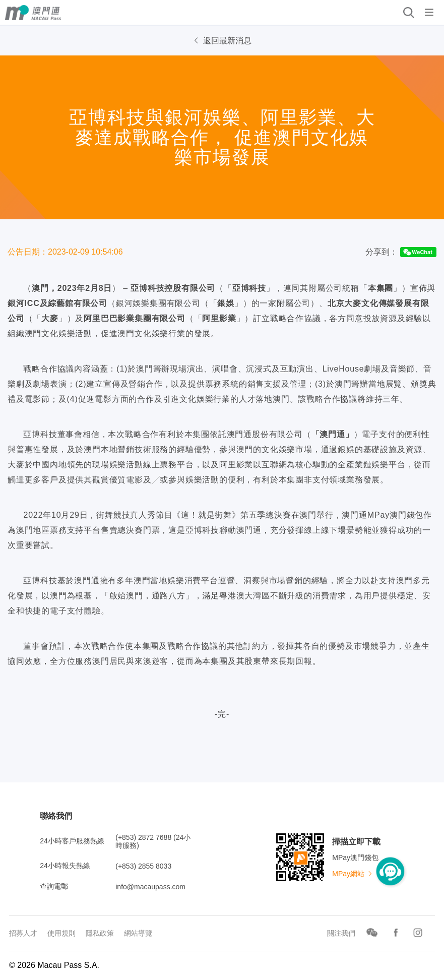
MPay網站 (353, 874)
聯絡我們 (56, 816)
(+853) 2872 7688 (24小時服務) (153, 841)
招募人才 (23, 933)
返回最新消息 (222, 41)
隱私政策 (100, 933)
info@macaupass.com (150, 887)
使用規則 (61, 933)
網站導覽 (138, 933)
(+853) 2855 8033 (143, 866)
